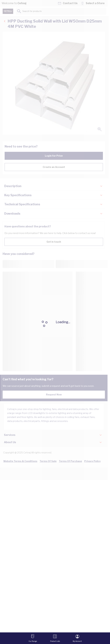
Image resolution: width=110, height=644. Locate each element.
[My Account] (77, 638)
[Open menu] (33, 638)
